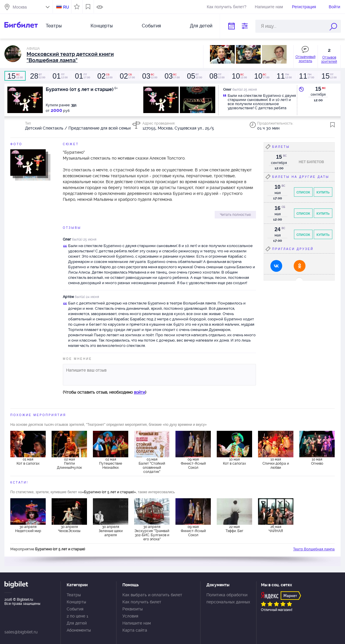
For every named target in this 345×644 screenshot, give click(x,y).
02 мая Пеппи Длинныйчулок (69, 463)
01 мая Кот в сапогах (28, 461)
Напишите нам (269, 7)
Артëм (68, 297)
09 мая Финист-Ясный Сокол (193, 463)
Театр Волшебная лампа (314, 549)
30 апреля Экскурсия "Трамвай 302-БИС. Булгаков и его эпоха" (152, 533)
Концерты (102, 26)
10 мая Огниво (317, 461)
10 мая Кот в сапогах (234, 461)
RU (66, 7)
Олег (67, 239)
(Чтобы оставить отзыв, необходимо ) (105, 392)
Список (303, 192)
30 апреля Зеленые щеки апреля (111, 531)
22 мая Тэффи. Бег (234, 529)
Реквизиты (133, 609)
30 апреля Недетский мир (28, 529)
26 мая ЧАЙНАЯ (276, 529)
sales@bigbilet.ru (21, 632)
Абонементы (79, 630)
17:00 (82, 76)
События (151, 26)
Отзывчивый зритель (305, 59)
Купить (323, 192)
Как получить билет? (226, 7)
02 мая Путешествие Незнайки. (111, 463)
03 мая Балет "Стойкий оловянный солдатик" (152, 465)
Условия (130, 616)
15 (318, 89)
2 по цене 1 (77, 616)
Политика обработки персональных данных (228, 598)
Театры (54, 26)
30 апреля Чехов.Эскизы (69, 529)
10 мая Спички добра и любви (276, 463)
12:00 (15, 76)
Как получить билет (142, 602)
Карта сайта (135, 630)
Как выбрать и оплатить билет (152, 595)
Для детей (201, 26)
